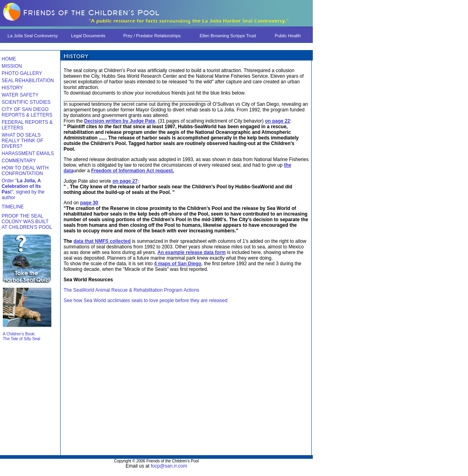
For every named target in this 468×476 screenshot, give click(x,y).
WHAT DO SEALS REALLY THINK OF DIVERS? (22, 141)
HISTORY (12, 88)
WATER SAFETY (20, 95)
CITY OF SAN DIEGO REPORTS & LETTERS (27, 112)
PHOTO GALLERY (22, 73)
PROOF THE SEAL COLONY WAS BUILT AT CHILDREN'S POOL (27, 222)
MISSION (12, 66)
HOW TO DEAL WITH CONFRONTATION (25, 171)
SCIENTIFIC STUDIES (26, 102)
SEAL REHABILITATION (28, 81)
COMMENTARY (19, 161)
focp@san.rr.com (169, 466)
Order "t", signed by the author (23, 189)
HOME (9, 59)
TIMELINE (13, 207)
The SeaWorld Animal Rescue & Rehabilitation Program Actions (131, 290)
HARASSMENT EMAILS (28, 153)
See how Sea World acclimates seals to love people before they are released (145, 301)
